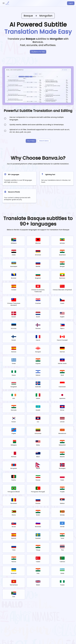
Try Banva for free (38, 52)
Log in (71, 3)
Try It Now (31, 141)
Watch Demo (44, 141)
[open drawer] (4, 3)
